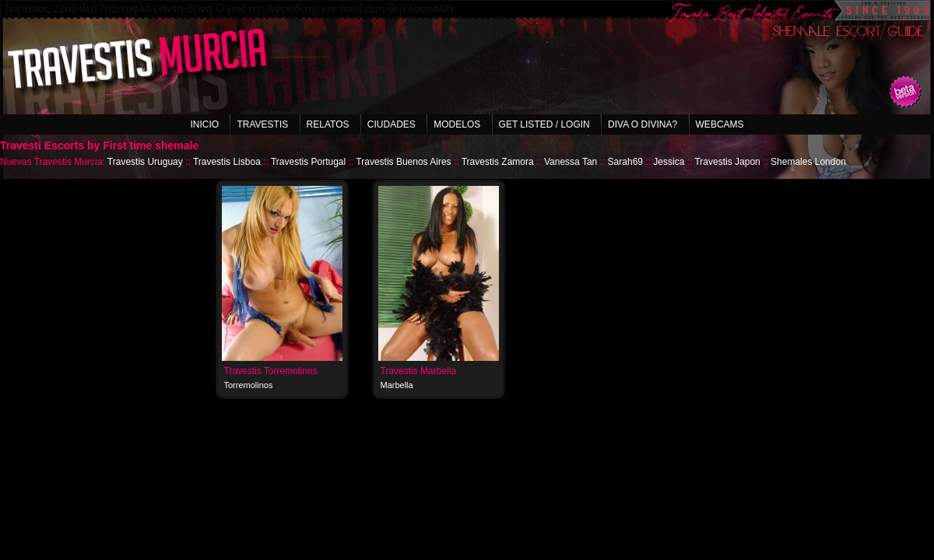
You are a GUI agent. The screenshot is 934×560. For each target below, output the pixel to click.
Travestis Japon (727, 162)
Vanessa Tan (571, 162)
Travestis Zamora (498, 162)
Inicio (204, 124)
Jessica (669, 162)
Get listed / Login (544, 124)
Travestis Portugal (308, 162)
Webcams (720, 124)
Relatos (328, 124)
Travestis (262, 124)
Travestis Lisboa (227, 162)
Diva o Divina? (643, 124)
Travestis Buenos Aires (403, 162)
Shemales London (808, 162)
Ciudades (392, 124)
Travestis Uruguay (145, 162)
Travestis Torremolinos (271, 371)
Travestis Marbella (419, 371)
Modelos (457, 124)
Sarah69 (625, 162)
